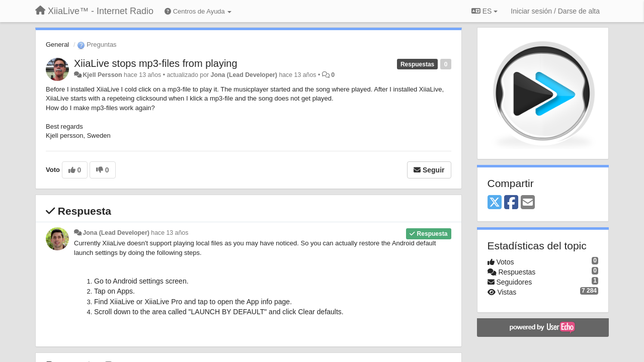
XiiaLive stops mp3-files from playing (156, 63)
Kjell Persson (102, 75)
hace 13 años (170, 233)
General (57, 44)
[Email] (528, 203)
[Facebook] (511, 203)
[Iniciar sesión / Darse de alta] (555, 11)
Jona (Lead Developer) (244, 75)
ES (485, 11)
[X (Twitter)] (495, 203)
